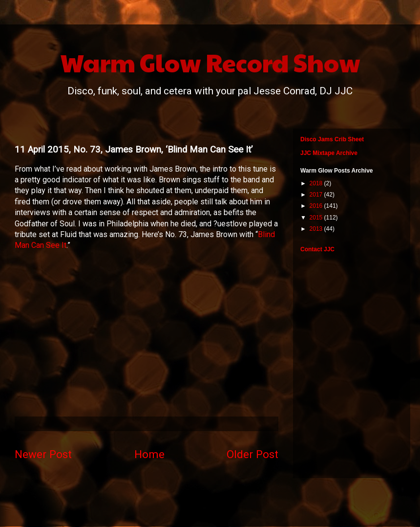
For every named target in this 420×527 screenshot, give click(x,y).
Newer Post (43, 454)
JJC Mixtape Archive (329, 153)
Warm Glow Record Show (210, 62)
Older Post (252, 454)
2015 (317, 218)
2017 (317, 195)
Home (149, 454)
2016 (317, 206)
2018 (317, 183)
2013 (317, 229)
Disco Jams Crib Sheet (332, 139)
